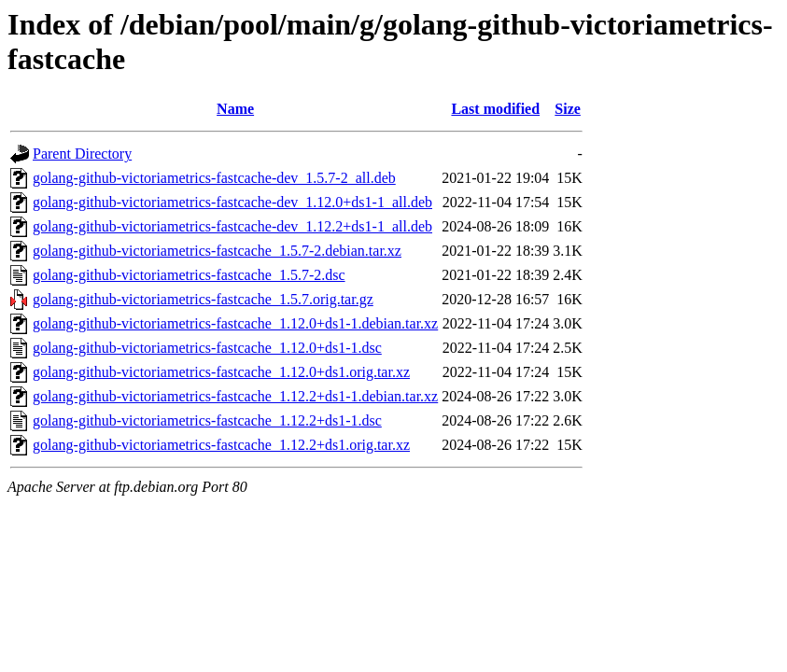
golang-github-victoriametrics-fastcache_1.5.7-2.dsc (189, 275)
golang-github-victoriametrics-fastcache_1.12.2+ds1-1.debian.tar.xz (235, 396)
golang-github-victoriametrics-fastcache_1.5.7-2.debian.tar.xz (217, 251)
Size (568, 109)
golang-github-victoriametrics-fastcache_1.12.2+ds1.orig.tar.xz (221, 445)
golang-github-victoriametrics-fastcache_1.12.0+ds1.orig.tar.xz (221, 372)
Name (235, 109)
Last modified (495, 109)
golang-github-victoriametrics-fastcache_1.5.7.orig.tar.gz (203, 299)
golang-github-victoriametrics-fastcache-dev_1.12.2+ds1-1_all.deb (232, 226)
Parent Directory (82, 154)
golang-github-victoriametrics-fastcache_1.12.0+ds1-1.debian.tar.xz (235, 323)
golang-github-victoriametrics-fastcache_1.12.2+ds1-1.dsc (207, 420)
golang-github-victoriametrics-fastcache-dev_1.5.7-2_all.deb (214, 178)
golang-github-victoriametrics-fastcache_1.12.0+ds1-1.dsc (207, 348)
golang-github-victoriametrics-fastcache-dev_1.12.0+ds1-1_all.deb (232, 202)
